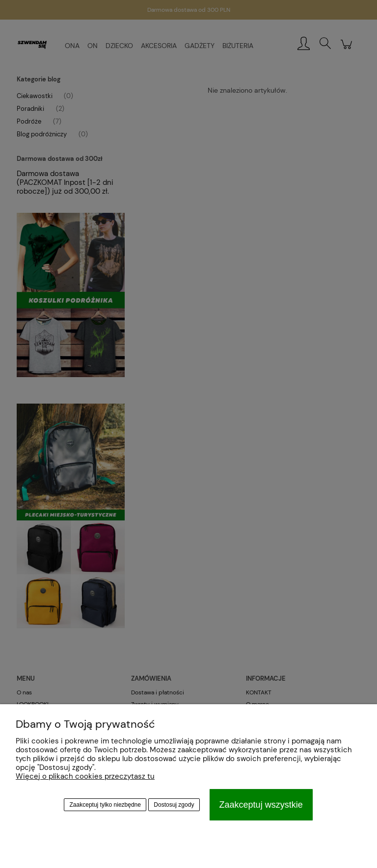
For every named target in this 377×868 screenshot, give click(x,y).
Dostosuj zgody (174, 805)
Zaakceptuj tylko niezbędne (105, 805)
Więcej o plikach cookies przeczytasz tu (85, 776)
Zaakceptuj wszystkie (261, 805)
